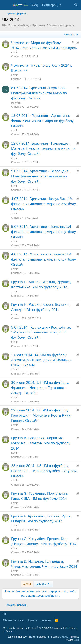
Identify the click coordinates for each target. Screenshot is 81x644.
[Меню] (6, 5)
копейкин (17, 103)
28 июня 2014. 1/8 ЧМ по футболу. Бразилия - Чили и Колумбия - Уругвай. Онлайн (44, 471)
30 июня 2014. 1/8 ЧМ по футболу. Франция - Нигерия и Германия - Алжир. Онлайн (40, 388)
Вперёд (43, 584)
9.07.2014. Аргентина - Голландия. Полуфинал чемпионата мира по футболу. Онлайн (40, 176)
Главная (46, 620)
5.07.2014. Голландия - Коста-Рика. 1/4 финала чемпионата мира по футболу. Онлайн (41, 333)
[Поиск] (76, 5)
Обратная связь (13, 620)
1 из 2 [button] (27, 584)
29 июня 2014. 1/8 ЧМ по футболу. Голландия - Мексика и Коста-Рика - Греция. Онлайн (42, 415)
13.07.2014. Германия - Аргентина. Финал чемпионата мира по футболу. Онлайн (43, 121)
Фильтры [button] (70, 34)
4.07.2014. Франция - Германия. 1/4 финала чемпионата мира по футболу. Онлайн (44, 259)
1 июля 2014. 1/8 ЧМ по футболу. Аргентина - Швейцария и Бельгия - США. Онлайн (41, 360)
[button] (4, 614)
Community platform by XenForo (35, 628)
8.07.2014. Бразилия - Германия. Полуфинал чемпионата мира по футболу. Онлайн (39, 93)
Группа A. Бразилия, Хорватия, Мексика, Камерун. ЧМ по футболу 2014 (41, 443)
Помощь (32, 620)
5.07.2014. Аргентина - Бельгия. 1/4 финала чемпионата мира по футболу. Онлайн (44, 232)
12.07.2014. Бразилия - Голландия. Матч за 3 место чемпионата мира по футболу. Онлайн (43, 149)
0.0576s (64, 637)
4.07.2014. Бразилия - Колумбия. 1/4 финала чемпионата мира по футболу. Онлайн (44, 204)
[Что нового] (67, 5)
